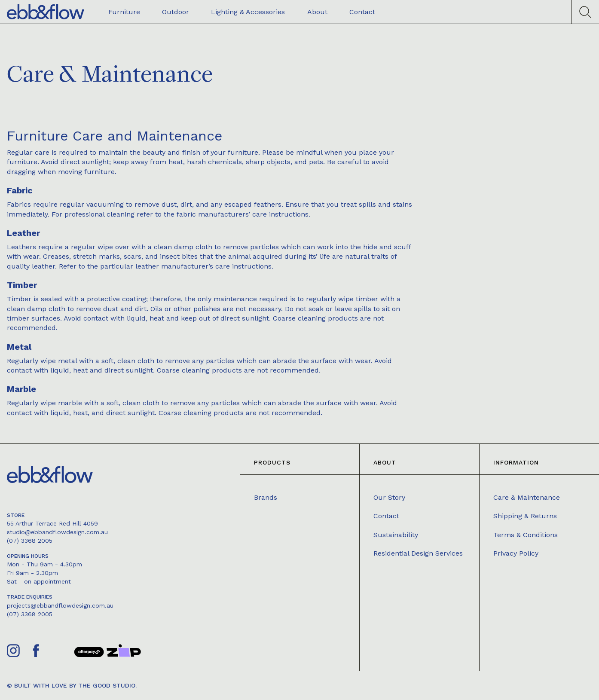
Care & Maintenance (527, 497)
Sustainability (396, 535)
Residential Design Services (418, 553)
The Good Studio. (107, 685)
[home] (46, 12)
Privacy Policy (516, 553)
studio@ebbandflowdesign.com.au (57, 532)
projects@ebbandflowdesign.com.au (60, 605)
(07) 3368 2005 (30, 541)
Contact (386, 516)
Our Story (389, 497)
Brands (266, 497)
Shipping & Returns (525, 516)
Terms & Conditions (526, 535)
